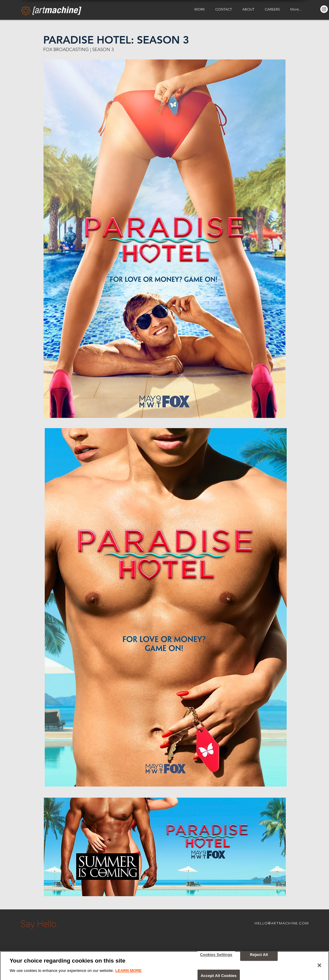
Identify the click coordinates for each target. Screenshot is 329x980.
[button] (200, 9)
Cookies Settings (216, 959)
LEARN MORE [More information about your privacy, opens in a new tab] (128, 975)
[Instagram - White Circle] (324, 9)
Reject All (259, 959)
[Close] (319, 969)
